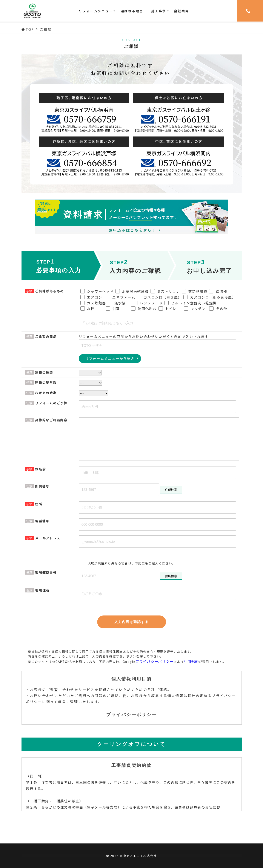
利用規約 (191, 661)
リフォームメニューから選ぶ (110, 358)
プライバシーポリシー (155, 661)
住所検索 (171, 490)
